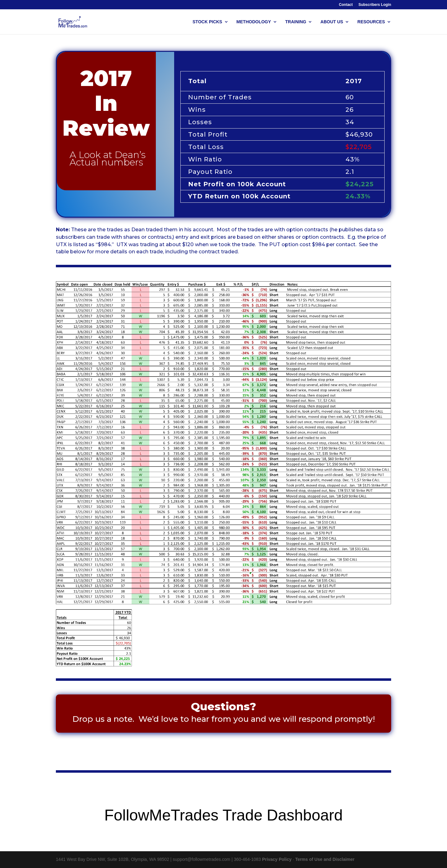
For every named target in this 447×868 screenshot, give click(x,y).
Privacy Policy (277, 859)
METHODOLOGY (254, 22)
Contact (346, 5)
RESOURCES (371, 22)
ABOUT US (332, 22)
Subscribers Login (375, 5)
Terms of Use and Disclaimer (325, 859)
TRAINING (296, 22)
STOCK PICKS (207, 22)
